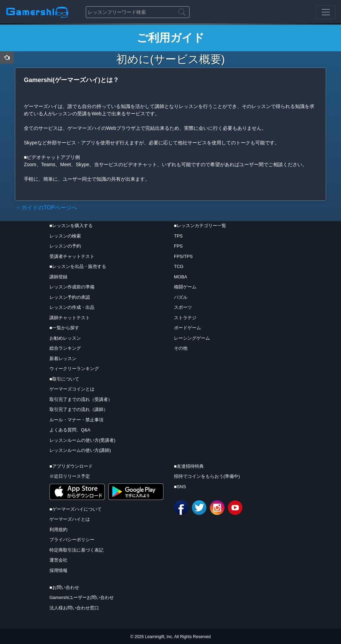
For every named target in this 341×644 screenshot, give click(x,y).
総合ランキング (65, 348)
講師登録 (58, 277)
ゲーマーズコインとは (72, 389)
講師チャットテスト (70, 318)
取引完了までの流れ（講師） (79, 409)
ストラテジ (185, 318)
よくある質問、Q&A (70, 430)
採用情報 (58, 570)
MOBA (181, 277)
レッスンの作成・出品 (72, 307)
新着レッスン (63, 359)
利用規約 (58, 530)
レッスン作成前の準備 (72, 287)
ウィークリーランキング (74, 369)
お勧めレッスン (65, 338)
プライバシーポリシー (72, 540)
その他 (181, 348)
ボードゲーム (187, 328)
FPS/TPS (183, 256)
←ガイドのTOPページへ (47, 208)
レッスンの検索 (65, 236)
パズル (181, 297)
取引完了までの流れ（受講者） (81, 399)
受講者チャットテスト (72, 256)
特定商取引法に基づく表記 (76, 550)
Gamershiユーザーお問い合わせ (82, 597)
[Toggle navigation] (326, 12)
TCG (179, 266)
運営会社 (58, 560)
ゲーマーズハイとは (70, 519)
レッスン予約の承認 (70, 297)
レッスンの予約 (65, 246)
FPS (178, 246)
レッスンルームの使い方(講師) (80, 450)
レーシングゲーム (192, 338)
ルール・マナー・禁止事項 (76, 420)
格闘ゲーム (185, 287)
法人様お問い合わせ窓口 (74, 608)
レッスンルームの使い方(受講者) (82, 440)
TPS (178, 236)
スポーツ (183, 307)
